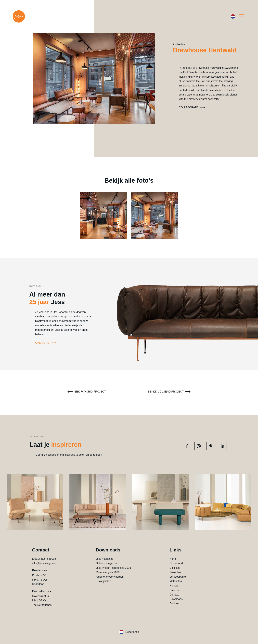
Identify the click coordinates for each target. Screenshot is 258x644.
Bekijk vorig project (86, 392)
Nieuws (174, 586)
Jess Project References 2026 (113, 568)
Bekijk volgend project (170, 392)
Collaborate (193, 107)
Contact (174, 595)
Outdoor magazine (107, 563)
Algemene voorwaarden (110, 577)
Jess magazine (105, 559)
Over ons (46, 343)
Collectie (174, 568)
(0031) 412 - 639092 (44, 559)
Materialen (176, 581)
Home (173, 559)
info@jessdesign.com (45, 563)
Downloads (176, 599)
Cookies (174, 603)
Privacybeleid (104, 581)
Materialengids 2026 (108, 572)
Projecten (175, 572)
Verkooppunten (178, 577)
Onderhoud (176, 563)
